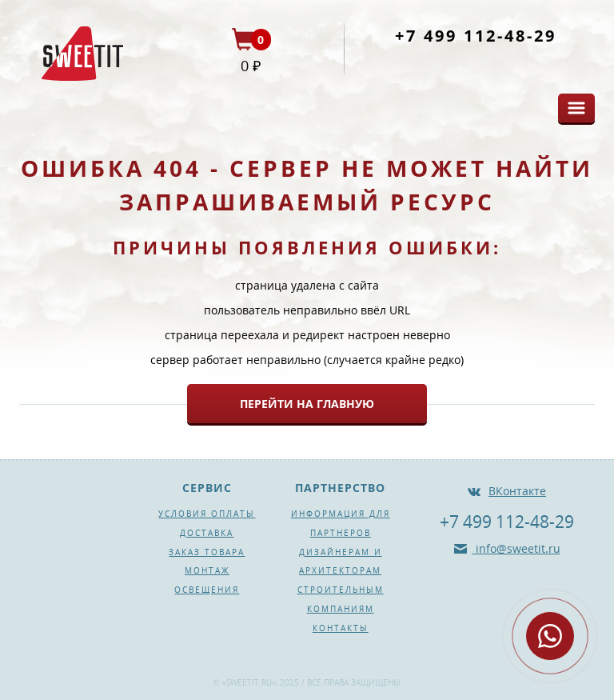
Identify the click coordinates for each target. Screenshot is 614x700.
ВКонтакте (517, 491)
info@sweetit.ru (516, 548)
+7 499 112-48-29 (476, 36)
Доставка (207, 533)
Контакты (341, 628)
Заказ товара (207, 552)
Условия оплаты (207, 514)
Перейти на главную (307, 404)
